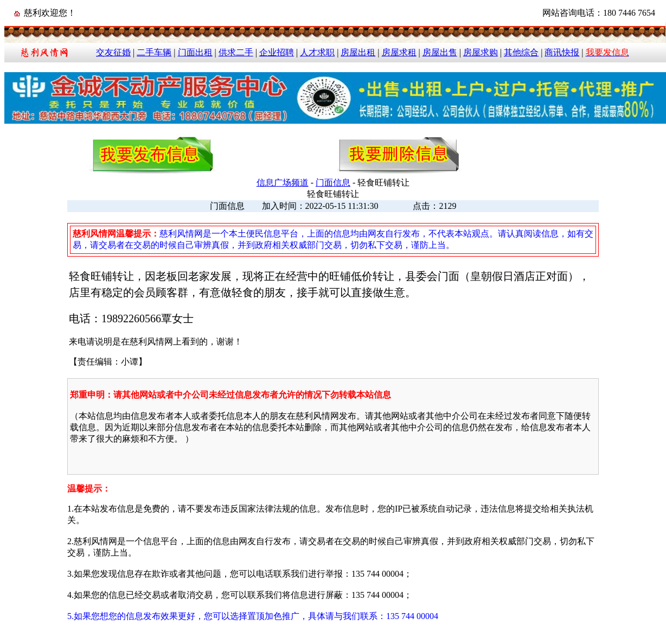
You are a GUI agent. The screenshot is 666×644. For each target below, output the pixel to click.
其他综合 (521, 52)
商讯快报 (562, 52)
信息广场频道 (283, 183)
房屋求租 (399, 52)
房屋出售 (440, 52)
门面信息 (333, 183)
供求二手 (236, 52)
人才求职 (317, 52)
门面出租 (195, 52)
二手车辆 (154, 52)
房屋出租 (358, 52)
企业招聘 (277, 52)
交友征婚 (113, 52)
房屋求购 (481, 52)
